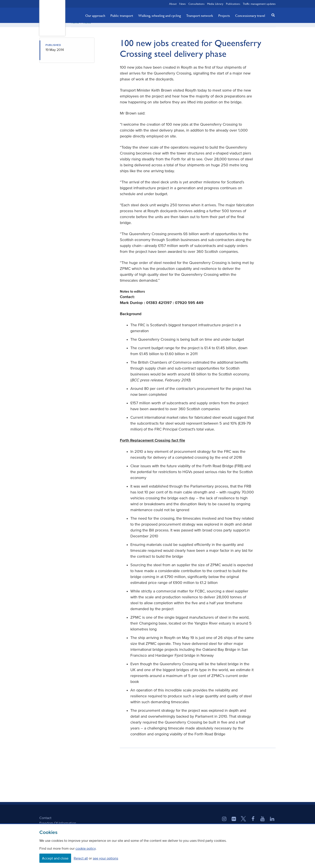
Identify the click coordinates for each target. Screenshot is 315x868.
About (173, 4)
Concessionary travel (250, 16)
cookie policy (86, 848)
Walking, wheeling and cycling (160, 16)
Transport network (200, 16)
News (182, 4)
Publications (233, 4)
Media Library (215, 4)
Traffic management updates (259, 4)
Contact (45, 823)
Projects (224, 16)
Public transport (122, 16)
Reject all (81, 858)
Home (75, 27)
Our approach (95, 16)
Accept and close (55, 858)
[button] (272, 15)
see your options (105, 858)
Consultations (196, 4)
